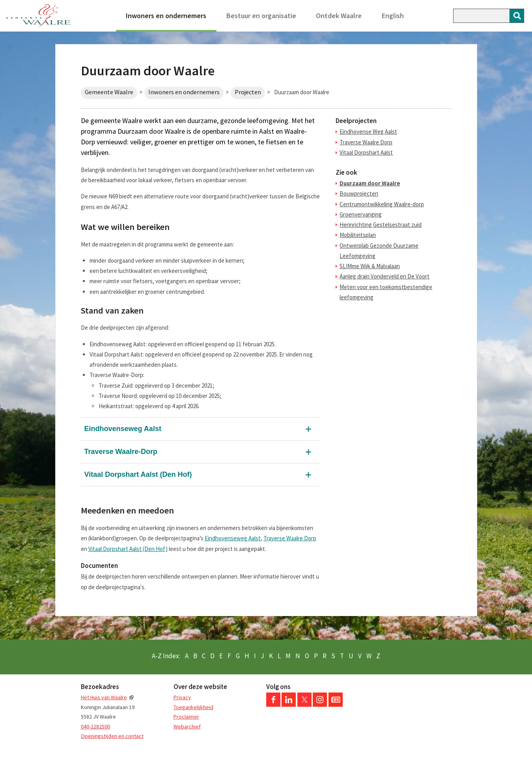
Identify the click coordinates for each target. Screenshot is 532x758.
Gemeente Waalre (109, 92)
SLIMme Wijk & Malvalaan (370, 266)
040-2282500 (95, 726)
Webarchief (187, 726)
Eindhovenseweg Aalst (123, 429)
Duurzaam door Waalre (370, 183)
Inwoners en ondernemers (166, 16)
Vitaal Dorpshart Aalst (366, 152)
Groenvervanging (361, 214)
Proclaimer (186, 717)
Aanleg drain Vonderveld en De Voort (385, 276)
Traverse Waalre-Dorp (121, 452)
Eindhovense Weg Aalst (368, 132)
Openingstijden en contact (112, 736)
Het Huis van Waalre (104, 697)
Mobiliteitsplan (358, 235)
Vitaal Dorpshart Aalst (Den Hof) (138, 474)
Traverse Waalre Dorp (290, 538)
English (393, 16)
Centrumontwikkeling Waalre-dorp (382, 204)
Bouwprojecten (359, 193)
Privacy (182, 697)
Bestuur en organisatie (261, 16)
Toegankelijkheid (193, 707)
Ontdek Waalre (339, 16)
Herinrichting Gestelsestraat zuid (381, 225)
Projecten (248, 92)
